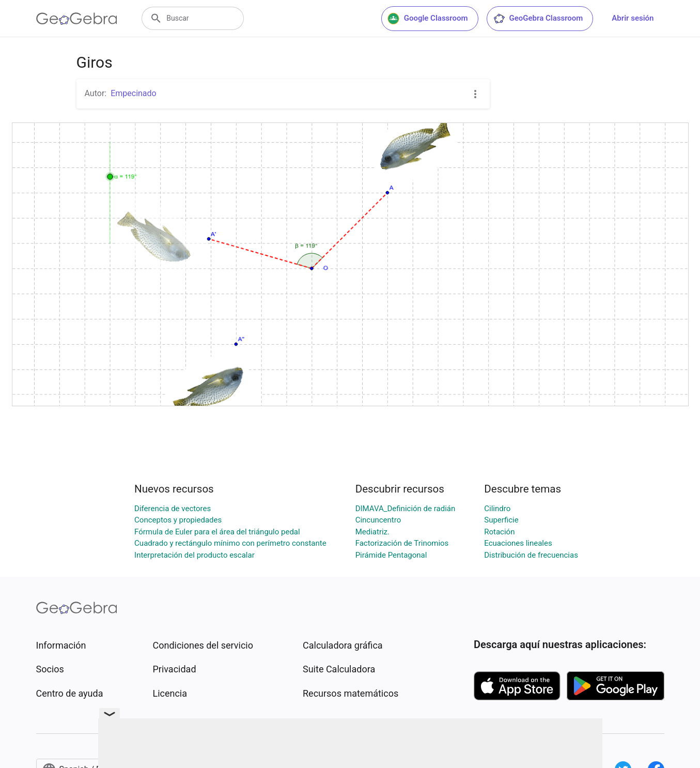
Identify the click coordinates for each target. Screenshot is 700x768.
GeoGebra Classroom (538, 19)
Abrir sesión (633, 18)
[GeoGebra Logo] (77, 19)
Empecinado (134, 93)
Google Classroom (428, 19)
